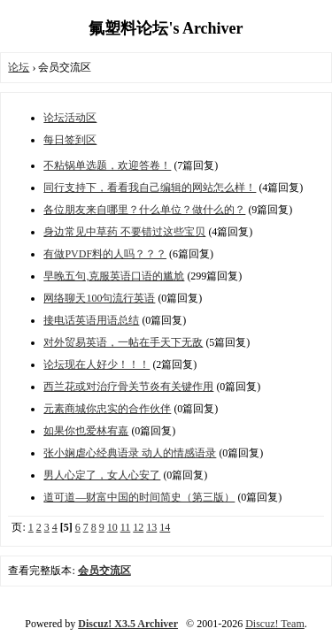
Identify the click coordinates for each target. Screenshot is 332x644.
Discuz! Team (275, 624)
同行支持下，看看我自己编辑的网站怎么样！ (150, 188)
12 (138, 527)
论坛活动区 (70, 118)
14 (165, 527)
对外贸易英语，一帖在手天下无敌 (123, 342)
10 (112, 527)
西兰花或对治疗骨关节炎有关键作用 (128, 387)
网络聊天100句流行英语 (99, 298)
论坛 (19, 67)
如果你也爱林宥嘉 (86, 431)
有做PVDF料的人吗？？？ (105, 254)
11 (126, 527)
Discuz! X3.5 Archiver (128, 624)
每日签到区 (70, 140)
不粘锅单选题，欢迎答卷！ (107, 165)
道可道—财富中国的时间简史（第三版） (139, 497)
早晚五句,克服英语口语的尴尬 (114, 276)
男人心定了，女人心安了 (102, 475)
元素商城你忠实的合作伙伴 (107, 409)
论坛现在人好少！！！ (97, 364)
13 (151, 527)
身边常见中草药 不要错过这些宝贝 (124, 232)
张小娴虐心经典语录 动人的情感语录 (130, 453)
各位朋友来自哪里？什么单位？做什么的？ (144, 210)
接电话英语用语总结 (91, 320)
